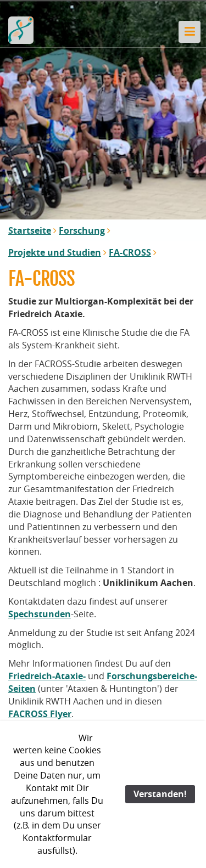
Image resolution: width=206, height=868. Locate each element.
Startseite (30, 230)
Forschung (82, 230)
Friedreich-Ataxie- (47, 676)
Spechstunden (40, 614)
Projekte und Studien (55, 252)
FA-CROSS (130, 252)
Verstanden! (160, 794)
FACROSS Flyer (40, 714)
